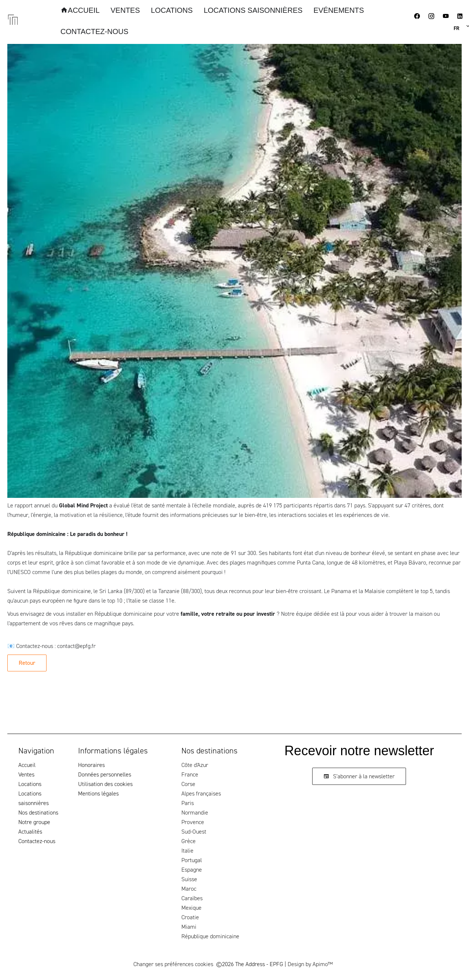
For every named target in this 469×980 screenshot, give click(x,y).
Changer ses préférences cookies (173, 964)
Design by (310, 964)
